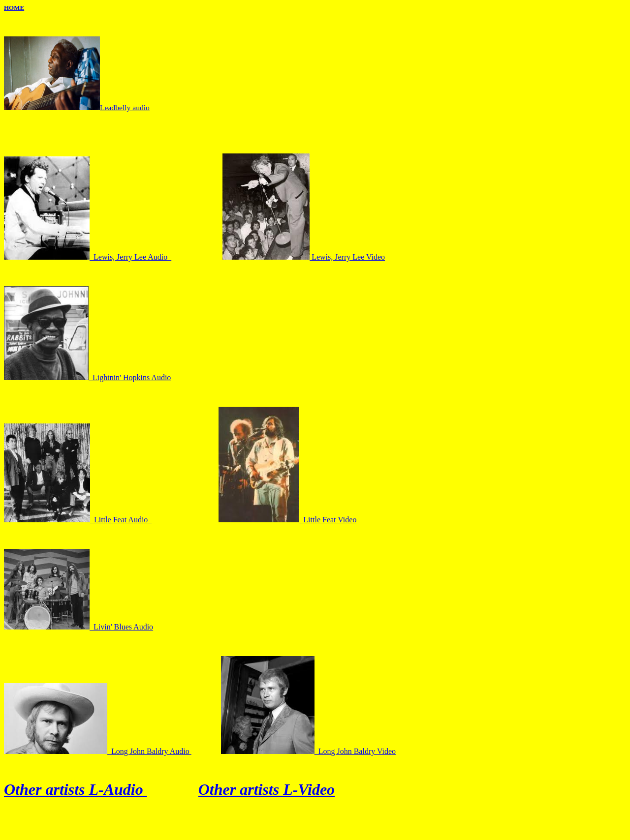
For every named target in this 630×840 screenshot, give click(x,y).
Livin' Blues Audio (79, 627)
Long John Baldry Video (308, 751)
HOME (14, 8)
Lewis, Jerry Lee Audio (88, 257)
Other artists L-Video (267, 789)
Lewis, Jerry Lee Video (304, 257)
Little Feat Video (287, 520)
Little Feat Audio (78, 520)
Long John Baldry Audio (98, 751)
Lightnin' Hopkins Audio (87, 377)
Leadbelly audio (125, 107)
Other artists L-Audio (76, 789)
